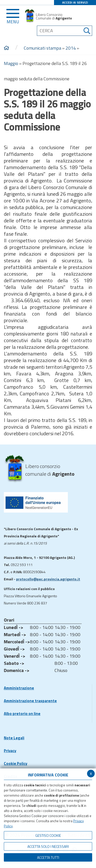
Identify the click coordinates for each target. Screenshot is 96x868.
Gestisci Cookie (48, 835)
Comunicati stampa (42, 48)
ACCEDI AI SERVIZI (75, 2)
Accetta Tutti (48, 857)
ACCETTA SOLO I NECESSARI (48, 846)
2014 (71, 48)
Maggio (11, 63)
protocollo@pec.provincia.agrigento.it (48, 579)
